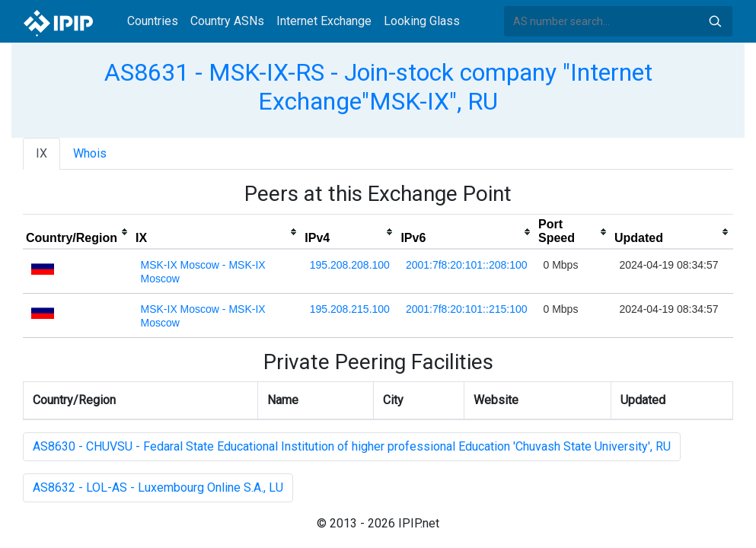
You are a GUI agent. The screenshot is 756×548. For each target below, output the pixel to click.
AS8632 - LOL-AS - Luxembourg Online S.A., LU (158, 487)
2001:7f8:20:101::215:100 (467, 309)
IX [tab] (41, 153)
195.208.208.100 (350, 265)
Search (715, 21)
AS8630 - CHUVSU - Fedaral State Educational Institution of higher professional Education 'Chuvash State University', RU (352, 446)
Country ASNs (227, 21)
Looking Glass (422, 21)
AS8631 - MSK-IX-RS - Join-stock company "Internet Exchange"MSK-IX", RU (378, 87)
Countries (153, 21)
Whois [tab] (90, 153)
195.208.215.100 (350, 309)
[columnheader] (78, 232)
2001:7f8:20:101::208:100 (467, 265)
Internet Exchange (324, 21)
